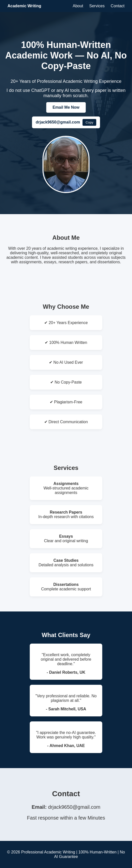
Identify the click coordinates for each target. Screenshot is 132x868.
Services (97, 6)
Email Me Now (66, 107)
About (78, 6)
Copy (89, 122)
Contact (118, 6)
